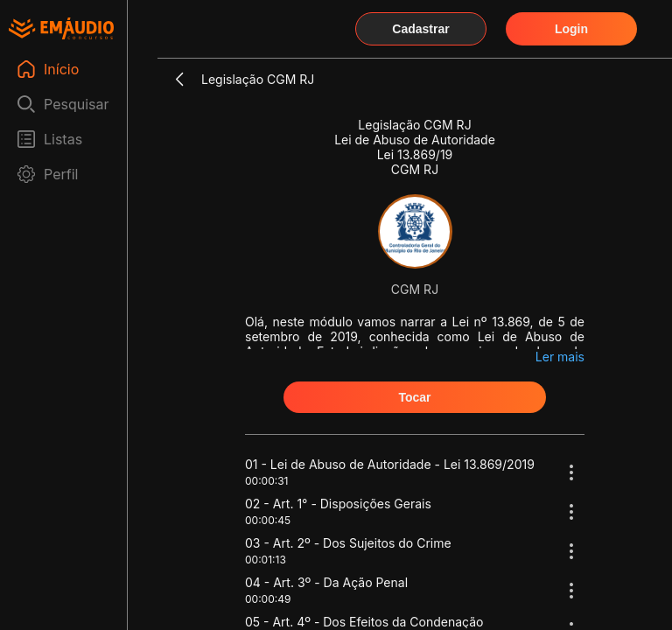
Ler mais (560, 357)
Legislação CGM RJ (258, 79)
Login (571, 29)
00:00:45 (268, 520)
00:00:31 (267, 481)
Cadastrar (420, 29)
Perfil (61, 174)
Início (61, 69)
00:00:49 (268, 599)
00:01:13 (266, 560)
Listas (63, 139)
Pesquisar (77, 104)
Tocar (414, 397)
